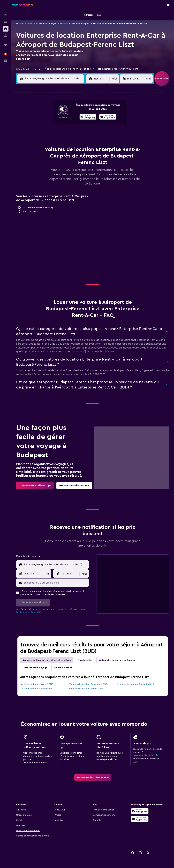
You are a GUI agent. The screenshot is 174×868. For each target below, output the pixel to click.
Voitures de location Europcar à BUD (88, 684)
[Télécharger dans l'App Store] (108, 117)
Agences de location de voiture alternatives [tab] (47, 660)
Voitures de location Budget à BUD (136, 684)
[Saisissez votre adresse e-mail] (55, 583)
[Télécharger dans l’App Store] (140, 819)
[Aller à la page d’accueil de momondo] (22, 5)
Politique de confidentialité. (29, 612)
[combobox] (29, 69)
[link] (35, 486)
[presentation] (108, 117)
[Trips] (6, 45)
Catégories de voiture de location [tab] (118, 660)
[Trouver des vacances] (6, 35)
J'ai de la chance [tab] (63, 668)
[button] (6, 5)
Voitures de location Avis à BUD (37, 684)
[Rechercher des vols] (6, 15)
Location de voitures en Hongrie (42, 24)
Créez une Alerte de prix (145, 756)
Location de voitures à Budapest (75, 24)
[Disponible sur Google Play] (88, 117)
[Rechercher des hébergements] (6, 22)
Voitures (20, 24)
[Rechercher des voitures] (6, 29)
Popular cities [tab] (85, 660)
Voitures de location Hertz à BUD (38, 689)
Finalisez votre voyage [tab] (35, 668)
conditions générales (69, 609)
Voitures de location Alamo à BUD (87, 689)
